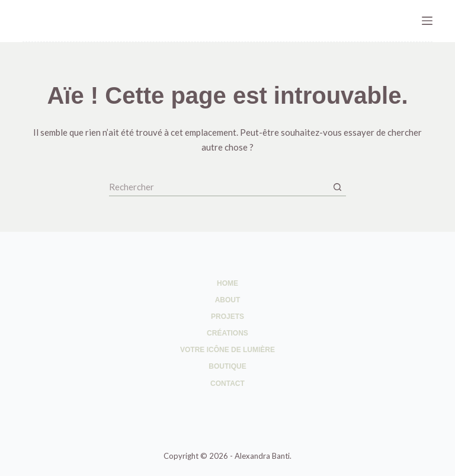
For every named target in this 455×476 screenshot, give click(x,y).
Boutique (227, 366)
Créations (227, 333)
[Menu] (427, 21)
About (228, 300)
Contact (227, 384)
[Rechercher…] (219, 187)
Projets (227, 317)
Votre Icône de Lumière (227, 350)
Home (227, 283)
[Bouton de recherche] (337, 187)
